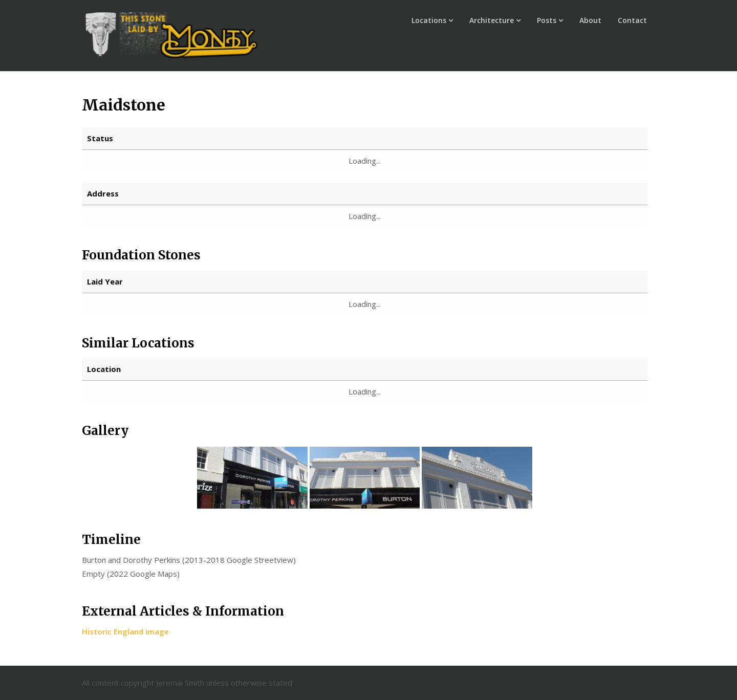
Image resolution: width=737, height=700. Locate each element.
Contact (632, 20)
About (590, 20)
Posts (547, 20)
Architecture (492, 20)
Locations (429, 20)
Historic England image (125, 631)
